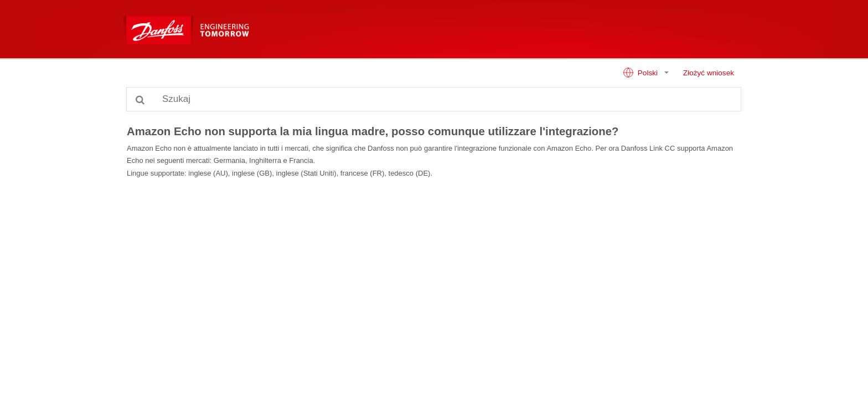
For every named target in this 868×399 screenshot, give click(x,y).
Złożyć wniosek (709, 73)
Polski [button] (641, 73)
